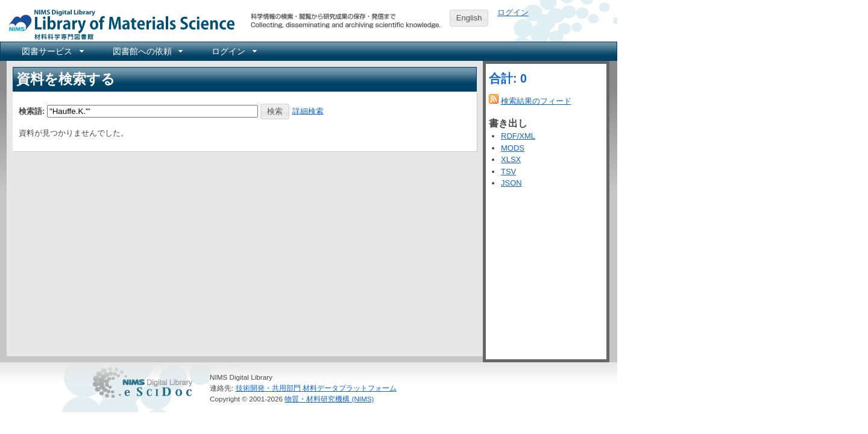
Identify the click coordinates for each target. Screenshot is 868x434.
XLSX (511, 159)
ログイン (513, 12)
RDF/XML (518, 136)
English (469, 18)
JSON (511, 183)
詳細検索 (308, 111)
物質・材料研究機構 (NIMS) (329, 399)
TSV (508, 171)
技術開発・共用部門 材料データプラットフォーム (316, 388)
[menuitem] (52, 51)
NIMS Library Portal (118, 24)
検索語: (32, 111)
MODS (513, 148)
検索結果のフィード (536, 101)
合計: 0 (508, 78)
